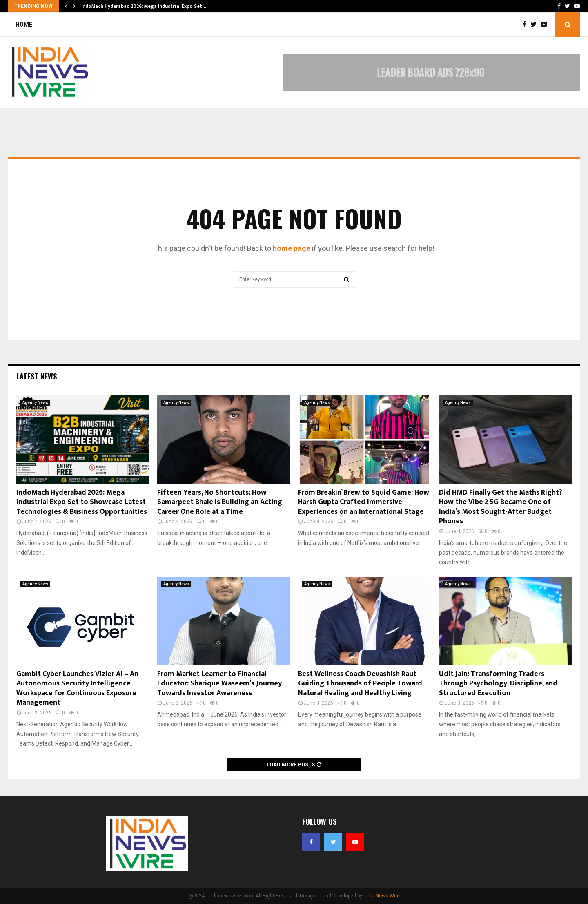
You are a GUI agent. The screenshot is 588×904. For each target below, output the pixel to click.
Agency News (35, 403)
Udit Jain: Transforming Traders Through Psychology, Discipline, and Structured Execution (498, 684)
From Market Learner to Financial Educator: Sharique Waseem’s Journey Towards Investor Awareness (219, 684)
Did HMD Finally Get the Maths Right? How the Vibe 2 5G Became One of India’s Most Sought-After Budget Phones (501, 507)
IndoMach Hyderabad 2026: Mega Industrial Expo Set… (144, 6)
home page (292, 248)
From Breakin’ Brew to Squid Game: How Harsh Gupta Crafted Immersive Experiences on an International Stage (364, 502)
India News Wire (382, 896)
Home (24, 25)
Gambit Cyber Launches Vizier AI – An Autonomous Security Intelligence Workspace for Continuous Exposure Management (77, 688)
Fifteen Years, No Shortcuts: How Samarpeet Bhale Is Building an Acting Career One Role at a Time (220, 502)
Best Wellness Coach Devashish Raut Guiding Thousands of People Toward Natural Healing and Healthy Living (360, 684)
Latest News (37, 376)
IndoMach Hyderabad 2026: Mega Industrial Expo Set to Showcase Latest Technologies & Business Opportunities (82, 502)
